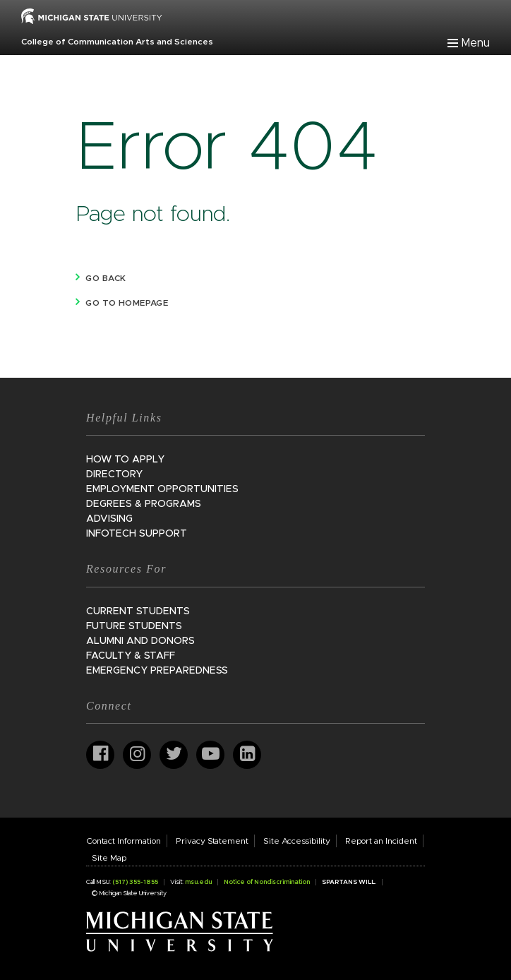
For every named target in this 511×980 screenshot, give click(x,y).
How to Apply (125, 460)
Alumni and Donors (140, 641)
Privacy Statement (212, 841)
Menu (476, 43)
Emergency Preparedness (157, 671)
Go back (106, 278)
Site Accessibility (297, 841)
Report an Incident (381, 841)
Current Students (138, 611)
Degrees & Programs (144, 504)
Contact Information (124, 841)
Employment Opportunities (162, 489)
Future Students (134, 626)
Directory (114, 474)
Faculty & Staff (131, 656)
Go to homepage (127, 303)
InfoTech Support (137, 534)
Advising (109, 519)
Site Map (109, 858)
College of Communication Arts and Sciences (117, 42)
